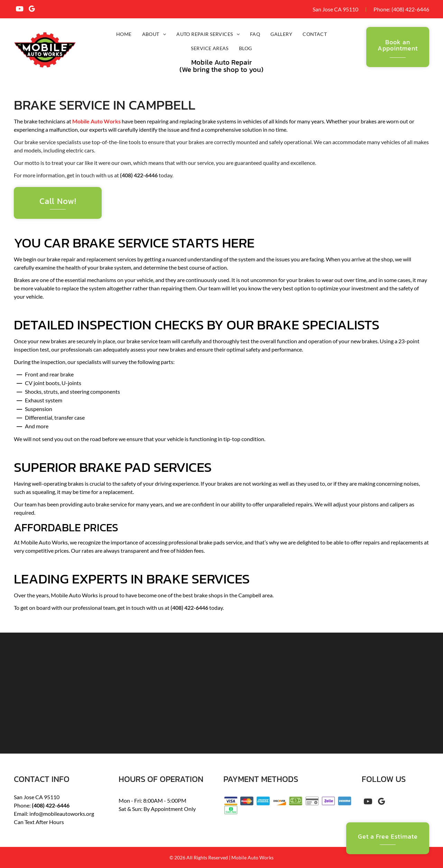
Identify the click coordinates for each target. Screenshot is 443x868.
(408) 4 (400, 9)
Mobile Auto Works (96, 121)
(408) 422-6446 (139, 175)
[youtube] (19, 10)
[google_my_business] (31, 10)
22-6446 (419, 9)
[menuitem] (124, 34)
